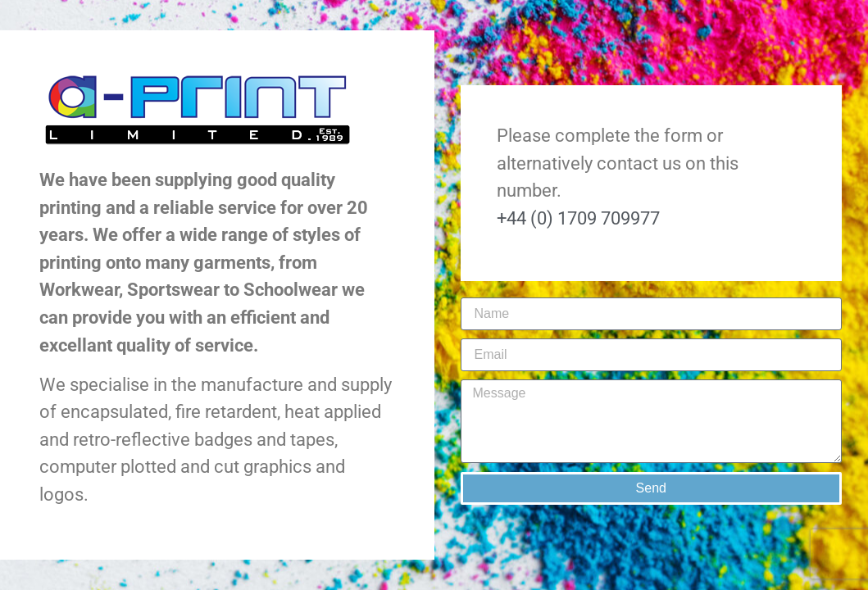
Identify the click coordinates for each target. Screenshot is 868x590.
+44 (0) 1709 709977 (578, 218)
